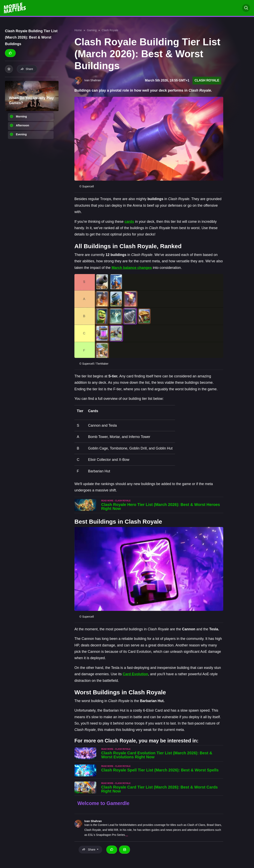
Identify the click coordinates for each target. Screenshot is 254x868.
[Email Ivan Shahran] (124, 850)
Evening (21, 134)
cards (129, 222)
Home (78, 30)
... (127, 835)
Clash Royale (110, 30)
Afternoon (23, 125)
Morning (21, 116)
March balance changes (132, 268)
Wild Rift (113, 830)
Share (27, 69)
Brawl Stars (214, 825)
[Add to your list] (9, 69)
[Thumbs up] (10, 53)
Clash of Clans (196, 825)
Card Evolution (135, 674)
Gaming (92, 30)
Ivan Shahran (93, 821)
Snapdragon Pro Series (111, 835)
